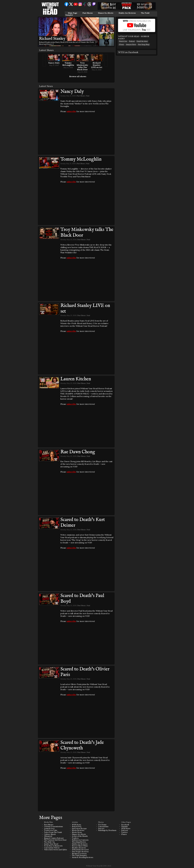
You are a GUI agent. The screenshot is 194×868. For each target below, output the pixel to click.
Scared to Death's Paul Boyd (82, 599)
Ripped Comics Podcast (54, 838)
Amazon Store (131, 45)
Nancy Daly (54, 63)
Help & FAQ (77, 827)
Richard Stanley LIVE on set (97, 65)
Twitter (124, 832)
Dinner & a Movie (106, 13)
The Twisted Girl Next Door (55, 840)
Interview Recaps (79, 829)
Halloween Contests (80, 840)
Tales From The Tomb (53, 832)
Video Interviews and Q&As (55, 850)
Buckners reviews (79, 854)
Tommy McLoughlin (68, 64)
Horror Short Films (80, 846)
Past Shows (88, 13)
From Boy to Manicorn (53, 846)
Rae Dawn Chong (78, 452)
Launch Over (49, 829)
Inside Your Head (51, 844)
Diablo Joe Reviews (127, 13)
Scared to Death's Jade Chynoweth (82, 745)
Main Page (73, 13)
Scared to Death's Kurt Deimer (83, 523)
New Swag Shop (144, 45)
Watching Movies (79, 842)
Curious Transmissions (53, 827)
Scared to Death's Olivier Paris (85, 672)
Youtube (125, 827)
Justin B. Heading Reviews (83, 857)
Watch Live (123, 41)
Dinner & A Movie (79, 834)
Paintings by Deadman (107, 830)
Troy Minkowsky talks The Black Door (82, 66)
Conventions (103, 827)
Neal (88, 96)
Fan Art (101, 829)
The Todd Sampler (79, 855)
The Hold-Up (49, 842)
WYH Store (126, 829)
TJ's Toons (102, 825)
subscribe (71, 111)
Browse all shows (78, 76)
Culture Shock (50, 834)
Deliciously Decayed (80, 850)
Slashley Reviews (79, 848)
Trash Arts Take (51, 830)
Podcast (132, 41)
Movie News (77, 832)
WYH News (76, 825)
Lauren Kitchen (76, 379)
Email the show (142, 41)
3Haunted (48, 836)
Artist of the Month (80, 836)
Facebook (125, 825)
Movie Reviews (78, 830)
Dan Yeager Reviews (80, 852)
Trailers (75, 838)
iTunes (121, 45)
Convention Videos (52, 848)
